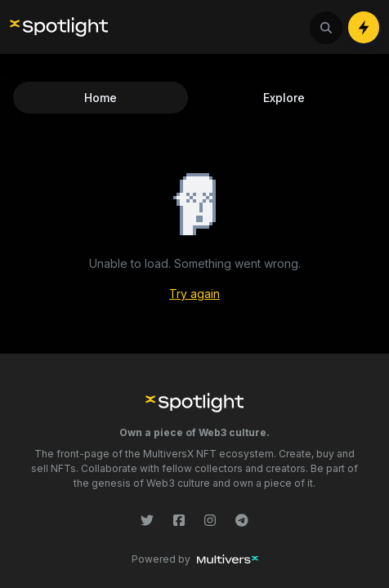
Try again (194, 294)
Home (101, 98)
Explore (284, 98)
